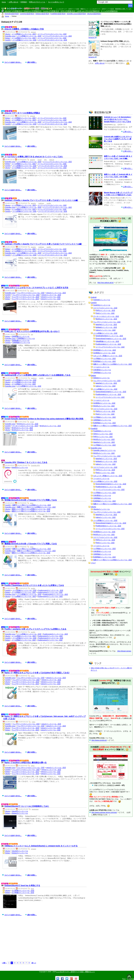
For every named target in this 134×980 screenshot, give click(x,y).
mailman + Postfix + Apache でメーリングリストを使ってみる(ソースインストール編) (41, 200)
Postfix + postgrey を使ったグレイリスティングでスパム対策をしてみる (35, 629)
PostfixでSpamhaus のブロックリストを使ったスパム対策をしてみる (34, 585)
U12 (15, 27)
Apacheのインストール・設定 (104, 442)
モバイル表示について (56, 2)
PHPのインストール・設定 (105, 310)
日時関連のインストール (21, 336)
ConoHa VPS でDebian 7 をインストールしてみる (26, 462)
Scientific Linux (10, 36)
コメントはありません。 (13, 62)
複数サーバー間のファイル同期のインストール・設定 (32, 505)
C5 (3, 286)
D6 (11, 286)
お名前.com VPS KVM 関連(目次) (88, 11)
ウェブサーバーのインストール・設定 (31, 293)
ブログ (93, 563)
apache (33, 160)
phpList (33, 32)
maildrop (34, 378)
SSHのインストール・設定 (103, 434)
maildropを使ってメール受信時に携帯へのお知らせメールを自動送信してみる (37, 375)
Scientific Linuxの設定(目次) (76, 14)
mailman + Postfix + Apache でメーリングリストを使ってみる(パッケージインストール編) (43, 244)
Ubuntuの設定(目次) (94, 14)
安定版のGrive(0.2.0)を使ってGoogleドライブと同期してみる (31, 500)
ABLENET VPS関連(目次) (14, 11)
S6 (10, 27)
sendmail (49, 378)
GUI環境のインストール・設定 (104, 353)
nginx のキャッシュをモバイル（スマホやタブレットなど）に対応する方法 (36, 288)
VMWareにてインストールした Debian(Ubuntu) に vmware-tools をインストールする (41, 846)
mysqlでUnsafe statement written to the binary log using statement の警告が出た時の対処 (44, 419)
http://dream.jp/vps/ (124, 651)
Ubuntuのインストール (20, 811)
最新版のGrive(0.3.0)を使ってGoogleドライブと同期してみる (31, 544)
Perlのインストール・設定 (105, 313)
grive (32, 503)
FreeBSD (94, 429)
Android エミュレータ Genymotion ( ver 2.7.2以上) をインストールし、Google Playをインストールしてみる (118, 119)
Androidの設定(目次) (12, 14)
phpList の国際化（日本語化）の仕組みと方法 (24, 29)
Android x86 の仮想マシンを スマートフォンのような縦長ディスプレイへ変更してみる (118, 139)
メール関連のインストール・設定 (24, 34)
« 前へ (4, 963)
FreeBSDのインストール (102, 431)
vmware (34, 849)
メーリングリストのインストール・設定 (52, 34)
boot (32, 889)
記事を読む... (128, 132)
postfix (49, 203)
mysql (40, 160)
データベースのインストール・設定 (25, 426)
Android (94, 297)
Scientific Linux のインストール (104, 450)
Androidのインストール (102, 300)
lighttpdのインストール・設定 (106, 327)
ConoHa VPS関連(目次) (51, 11)
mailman (41, 203)
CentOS (8, 40)
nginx (32, 291)
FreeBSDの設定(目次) (58, 14)
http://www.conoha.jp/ (99, 740)
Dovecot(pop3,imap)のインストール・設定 (111, 339)
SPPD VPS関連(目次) (68, 11)
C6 (3, 27)
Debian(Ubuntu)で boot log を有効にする (22, 885)
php (45, 160)
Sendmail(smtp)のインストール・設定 (109, 336)
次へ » (34, 963)
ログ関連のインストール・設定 (23, 891)
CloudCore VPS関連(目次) (33, 11)
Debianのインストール (20, 467)
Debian (8, 38)
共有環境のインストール (102, 370)
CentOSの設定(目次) (27, 14)
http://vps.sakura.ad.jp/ (106, 283)
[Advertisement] (45, 89)
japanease (35, 809)
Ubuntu (8, 34)
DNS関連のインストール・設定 (105, 350)
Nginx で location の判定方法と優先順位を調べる (25, 762)
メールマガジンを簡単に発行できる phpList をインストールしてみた (34, 157)
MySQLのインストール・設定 (28, 424)
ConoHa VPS (35, 465)
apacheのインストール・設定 (106, 325)
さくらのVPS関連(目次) (109, 11)
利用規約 (24, 2)
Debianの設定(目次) (42, 14)
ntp (32, 334)
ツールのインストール (101, 367)
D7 (7, 27)
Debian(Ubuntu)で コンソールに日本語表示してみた (27, 806)
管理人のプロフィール (37, 2)
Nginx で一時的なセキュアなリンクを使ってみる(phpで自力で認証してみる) (37, 673)
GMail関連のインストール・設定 (107, 341)
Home (4, 2)
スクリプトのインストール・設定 (105, 308)
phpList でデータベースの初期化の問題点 (22, 113)
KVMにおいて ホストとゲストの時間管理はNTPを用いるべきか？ (32, 331)
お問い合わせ (14, 2)
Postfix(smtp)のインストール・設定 (51, 590)
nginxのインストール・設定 (56, 293)
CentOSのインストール (102, 305)
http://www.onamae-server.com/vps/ (104, 812)
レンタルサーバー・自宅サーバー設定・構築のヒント (76, 972)
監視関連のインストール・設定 (105, 361)
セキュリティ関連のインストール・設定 (108, 356)
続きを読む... (32, 62)
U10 (22, 286)
